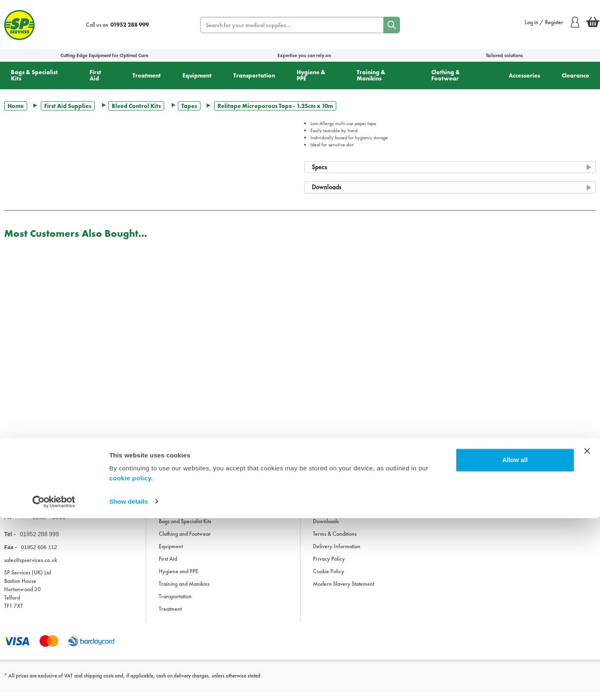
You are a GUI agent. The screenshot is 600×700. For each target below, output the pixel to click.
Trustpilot (14, 463)
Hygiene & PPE (311, 75)
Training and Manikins (184, 591)
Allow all (515, 642)
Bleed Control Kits (136, 106)
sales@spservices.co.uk (31, 567)
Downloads (326, 529)
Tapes (189, 106)
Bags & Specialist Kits (34, 75)
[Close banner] (587, 633)
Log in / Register (552, 22)
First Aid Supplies (68, 106)
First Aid (95, 75)
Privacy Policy (329, 566)
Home (16, 106)
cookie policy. (131, 661)
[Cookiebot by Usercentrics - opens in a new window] (54, 684)
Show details (129, 684)
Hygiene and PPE (179, 579)
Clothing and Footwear (185, 541)
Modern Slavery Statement (344, 591)
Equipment (197, 75)
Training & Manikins (371, 75)
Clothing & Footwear (446, 75)
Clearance (575, 75)
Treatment (147, 75)
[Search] (392, 25)
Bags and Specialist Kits (185, 529)
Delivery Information (337, 554)
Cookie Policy (329, 579)
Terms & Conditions (335, 541)
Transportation (254, 75)
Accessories (524, 75)
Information (326, 516)
